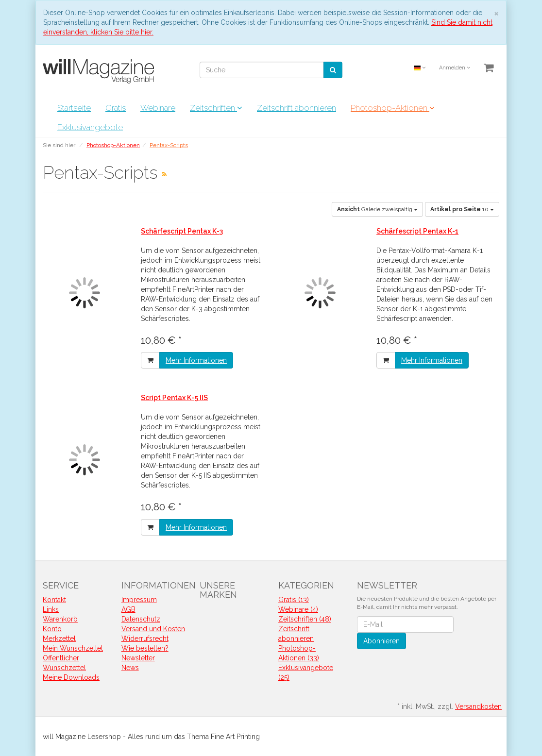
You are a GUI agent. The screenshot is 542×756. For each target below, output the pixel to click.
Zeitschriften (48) (305, 619)
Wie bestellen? (145, 648)
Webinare (158, 108)
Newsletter (138, 658)
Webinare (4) (298, 609)
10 (462, 209)
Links (51, 609)
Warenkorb (60, 619)
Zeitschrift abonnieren (296, 108)
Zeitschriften (216, 108)
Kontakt (54, 600)
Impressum (139, 600)
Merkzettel (59, 638)
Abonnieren (381, 641)
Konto (52, 629)
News (130, 668)
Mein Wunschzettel (73, 648)
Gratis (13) (294, 600)
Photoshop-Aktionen (393, 108)
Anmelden (455, 68)
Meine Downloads (71, 677)
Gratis (116, 108)
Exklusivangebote (90, 127)
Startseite (74, 108)
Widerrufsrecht (145, 638)
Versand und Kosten (153, 629)
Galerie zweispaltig (377, 209)
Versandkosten (478, 706)
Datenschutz (141, 619)
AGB (128, 609)
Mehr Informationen (196, 360)
